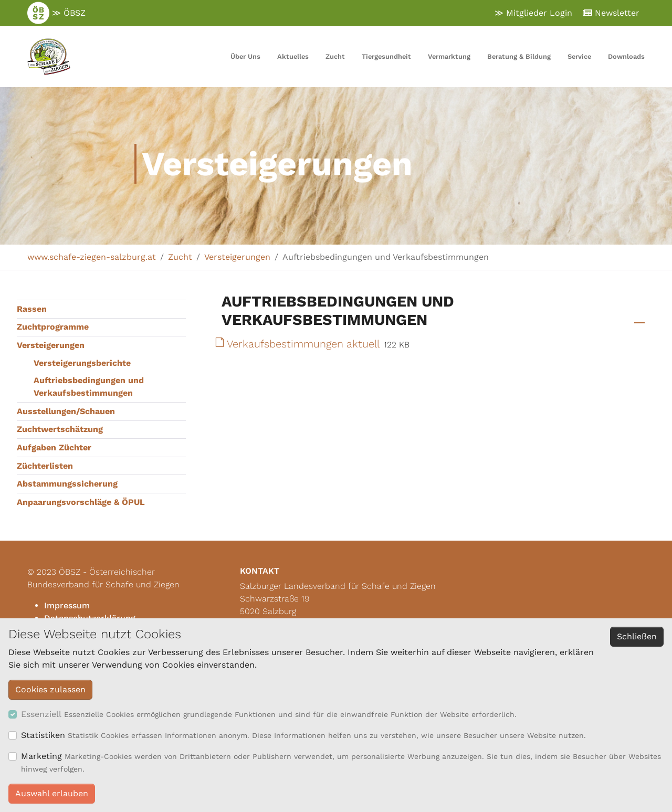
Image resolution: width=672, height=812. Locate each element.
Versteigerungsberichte (82, 363)
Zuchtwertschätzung (60, 429)
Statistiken (43, 735)
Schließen (637, 636)
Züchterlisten (45, 466)
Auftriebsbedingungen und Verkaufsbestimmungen (89, 387)
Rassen (32, 309)
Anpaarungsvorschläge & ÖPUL (81, 502)
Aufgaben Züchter (54, 447)
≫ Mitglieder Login (533, 13)
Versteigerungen (51, 345)
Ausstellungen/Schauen (66, 411)
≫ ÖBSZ (56, 13)
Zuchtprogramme (53, 327)
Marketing (41, 756)
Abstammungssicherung (67, 484)
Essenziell (41, 714)
